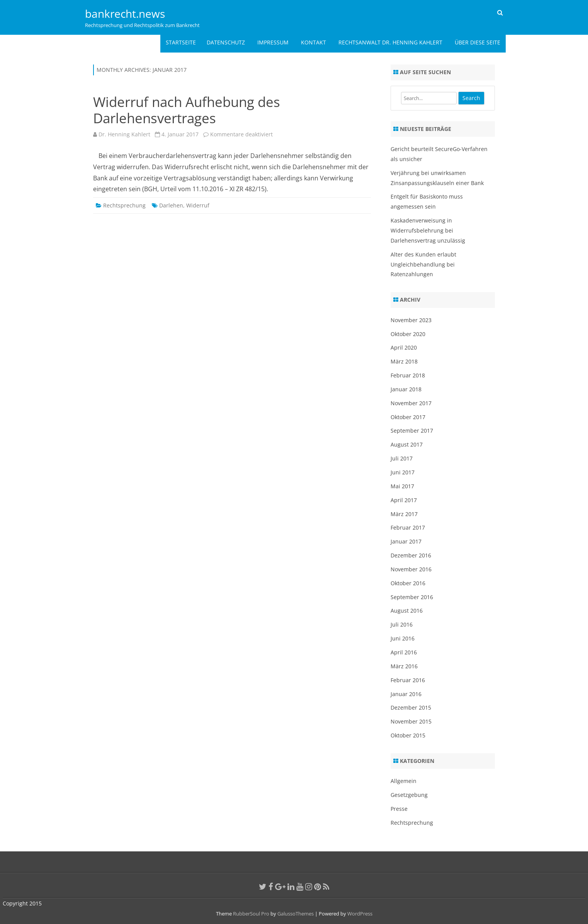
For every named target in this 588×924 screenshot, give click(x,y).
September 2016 (412, 597)
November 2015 (411, 721)
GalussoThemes (296, 914)
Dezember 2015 (411, 707)
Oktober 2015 (408, 735)
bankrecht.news (125, 14)
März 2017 (404, 514)
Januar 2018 (406, 389)
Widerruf (198, 205)
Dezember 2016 (411, 555)
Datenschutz (226, 42)
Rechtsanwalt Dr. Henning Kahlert (390, 42)
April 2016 (404, 652)
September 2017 (412, 431)
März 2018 (404, 361)
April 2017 (404, 500)
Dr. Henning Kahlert (124, 134)
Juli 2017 (402, 458)
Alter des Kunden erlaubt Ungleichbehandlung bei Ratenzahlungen (423, 264)
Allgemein (404, 781)
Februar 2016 (408, 680)
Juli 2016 (402, 624)
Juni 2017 (403, 472)
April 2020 (404, 347)
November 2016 (411, 569)
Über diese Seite (478, 42)
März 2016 (404, 666)
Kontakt (314, 42)
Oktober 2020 (408, 334)
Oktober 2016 (408, 583)
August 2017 (407, 444)
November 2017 (411, 403)
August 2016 (407, 611)
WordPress (359, 914)
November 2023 (411, 320)
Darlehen (171, 205)
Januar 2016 (406, 694)
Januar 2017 (406, 541)
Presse (399, 809)
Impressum (273, 42)
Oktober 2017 (408, 417)
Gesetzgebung (409, 795)
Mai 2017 (402, 486)
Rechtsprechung (124, 205)
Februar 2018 (408, 375)
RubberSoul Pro (251, 914)
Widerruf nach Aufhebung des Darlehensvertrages (187, 110)
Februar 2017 (408, 527)
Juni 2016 (403, 638)
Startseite (181, 42)
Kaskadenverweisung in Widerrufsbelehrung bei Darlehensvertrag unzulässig (428, 230)
